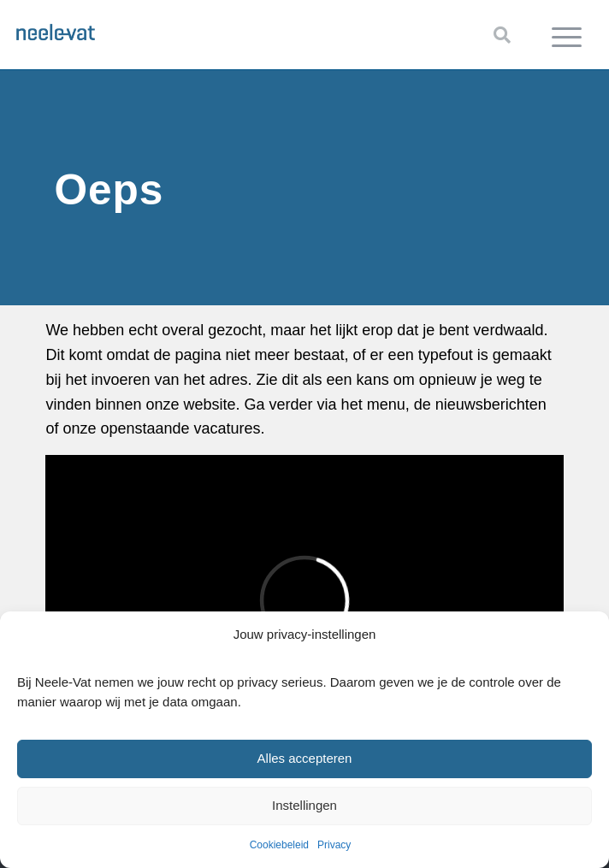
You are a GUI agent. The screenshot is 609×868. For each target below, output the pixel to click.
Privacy (334, 845)
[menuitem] (567, 35)
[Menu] (567, 35)
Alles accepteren (305, 758)
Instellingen (304, 805)
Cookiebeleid (279, 845)
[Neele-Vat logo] (246, 30)
